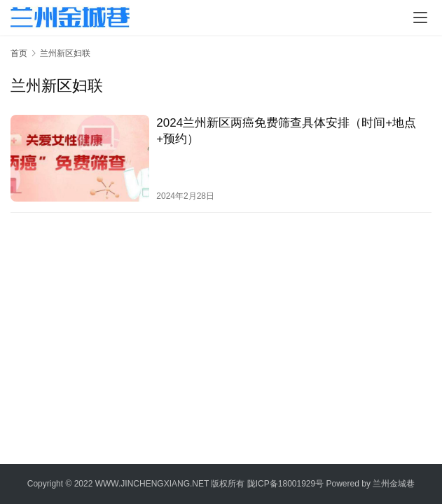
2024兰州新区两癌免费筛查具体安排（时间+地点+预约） (286, 131)
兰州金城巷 (394, 484)
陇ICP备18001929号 (285, 484)
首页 (19, 53)
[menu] (420, 17)
